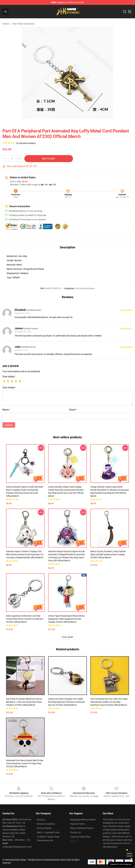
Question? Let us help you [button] (121, 864)
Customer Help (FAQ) (80, 837)
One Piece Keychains (23, 24)
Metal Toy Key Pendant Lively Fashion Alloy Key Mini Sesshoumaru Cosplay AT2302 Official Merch (108, 554)
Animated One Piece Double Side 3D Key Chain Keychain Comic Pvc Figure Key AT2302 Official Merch (25, 763)
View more (68, 637)
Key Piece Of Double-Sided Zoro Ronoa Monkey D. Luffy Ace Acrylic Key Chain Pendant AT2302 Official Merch (24, 702)
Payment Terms (78, 824)
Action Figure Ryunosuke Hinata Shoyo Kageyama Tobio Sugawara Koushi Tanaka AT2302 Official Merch (67, 619)
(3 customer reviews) (26, 143)
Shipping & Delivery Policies (83, 820)
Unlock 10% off (129, 855)
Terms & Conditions (46, 824)
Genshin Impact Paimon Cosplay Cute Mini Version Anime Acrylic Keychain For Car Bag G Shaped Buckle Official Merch (25, 554)
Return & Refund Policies (82, 828)
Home (6, 24)
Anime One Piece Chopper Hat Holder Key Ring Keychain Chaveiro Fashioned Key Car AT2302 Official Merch (66, 702)
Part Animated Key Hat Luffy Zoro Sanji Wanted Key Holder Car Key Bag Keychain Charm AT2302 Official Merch (109, 702)
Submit (9, 425)
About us (41, 820)
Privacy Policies (44, 828)
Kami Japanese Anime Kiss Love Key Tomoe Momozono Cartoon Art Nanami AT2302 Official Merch (25, 619)
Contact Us (75, 832)
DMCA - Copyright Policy (48, 832)
